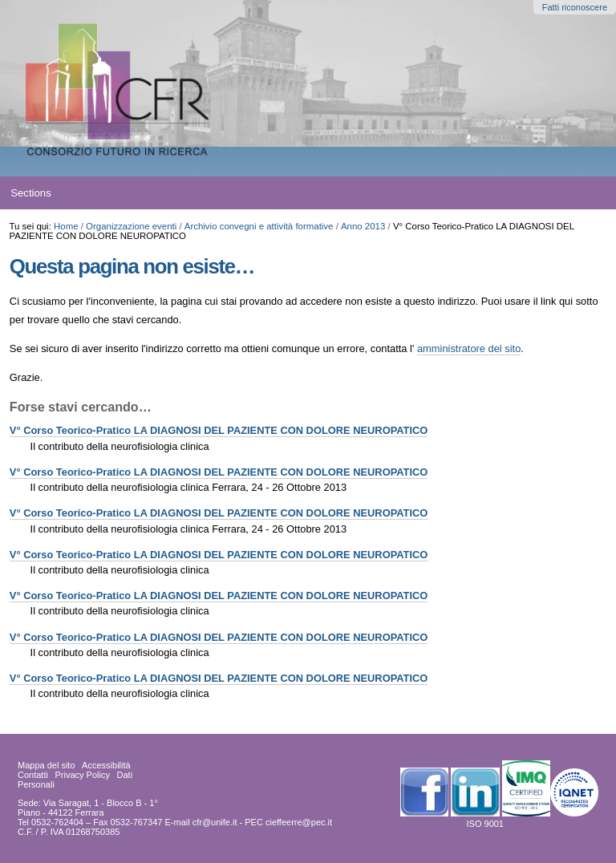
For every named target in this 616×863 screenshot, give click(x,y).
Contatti (33, 775)
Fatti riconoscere (575, 7)
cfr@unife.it (215, 822)
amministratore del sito (469, 348)
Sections (31, 193)
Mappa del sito (47, 765)
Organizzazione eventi (131, 226)
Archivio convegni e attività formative (259, 226)
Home (66, 226)
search (573, 193)
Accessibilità (106, 765)
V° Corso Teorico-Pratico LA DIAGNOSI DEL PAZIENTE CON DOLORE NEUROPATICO (219, 430)
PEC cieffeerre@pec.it (288, 822)
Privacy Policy (82, 775)
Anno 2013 (363, 226)
